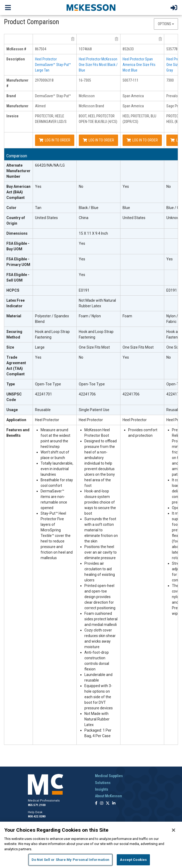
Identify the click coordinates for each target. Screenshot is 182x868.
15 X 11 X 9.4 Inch (93, 233)
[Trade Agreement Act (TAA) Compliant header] (19, 366)
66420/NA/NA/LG (50, 165)
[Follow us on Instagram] (102, 804)
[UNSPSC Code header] (19, 397)
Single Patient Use (94, 410)
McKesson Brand (91, 106)
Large (40, 347)
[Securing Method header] (19, 335)
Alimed (40, 106)
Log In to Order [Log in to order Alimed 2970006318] (55, 140)
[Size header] (19, 348)
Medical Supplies (109, 776)
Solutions (103, 783)
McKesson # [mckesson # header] (16, 49)
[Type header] (19, 384)
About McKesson (109, 796)
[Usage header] (19, 410)
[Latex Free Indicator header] (19, 303)
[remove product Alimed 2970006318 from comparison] (73, 39)
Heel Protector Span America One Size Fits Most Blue (139, 65)
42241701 (44, 394)
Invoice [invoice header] (12, 116)
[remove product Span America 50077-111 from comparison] (160, 39)
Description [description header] (16, 59)
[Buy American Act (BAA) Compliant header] (19, 192)
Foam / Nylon (90, 316)
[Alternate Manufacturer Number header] (19, 171)
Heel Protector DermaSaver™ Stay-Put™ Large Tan (53, 65)
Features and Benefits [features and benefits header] (18, 433)
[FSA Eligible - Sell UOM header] (19, 278)
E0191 (84, 290)
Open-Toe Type (48, 384)
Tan (38, 208)
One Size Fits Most (94, 347)
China (84, 218)
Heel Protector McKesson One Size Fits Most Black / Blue (98, 65)
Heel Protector (47, 420)
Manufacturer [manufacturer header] (17, 106)
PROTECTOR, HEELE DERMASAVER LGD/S (51, 119)
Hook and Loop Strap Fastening (52, 334)
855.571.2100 (37, 805)
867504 (41, 49)
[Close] (174, 830)
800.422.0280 (37, 816)
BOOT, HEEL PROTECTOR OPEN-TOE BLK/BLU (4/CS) (98, 119)
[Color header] (19, 208)
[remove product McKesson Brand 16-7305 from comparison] (116, 39)
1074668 (85, 49)
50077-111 (131, 80)
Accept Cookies (133, 860)
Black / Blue (89, 208)
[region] (91, 845)
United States (46, 218)
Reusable (43, 410)
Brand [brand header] (11, 96)
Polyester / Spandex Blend (52, 319)
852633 (128, 49)
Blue (126, 208)
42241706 (87, 394)
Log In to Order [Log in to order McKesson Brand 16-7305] (98, 140)
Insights (102, 789)
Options (166, 24)
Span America (133, 96)
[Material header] (19, 319)
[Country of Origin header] (19, 221)
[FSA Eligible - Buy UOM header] (19, 246)
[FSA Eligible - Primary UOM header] (19, 262)
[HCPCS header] (19, 291)
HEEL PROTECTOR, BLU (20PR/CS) (139, 119)
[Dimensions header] (19, 234)
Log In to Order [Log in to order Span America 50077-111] (142, 140)
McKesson (87, 96)
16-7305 (85, 80)
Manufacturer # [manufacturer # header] (17, 83)
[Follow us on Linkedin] (114, 804)
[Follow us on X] (108, 804)
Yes (38, 186)
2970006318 (44, 80)
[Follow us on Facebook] (96, 804)
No (81, 186)
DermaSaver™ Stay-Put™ (53, 96)
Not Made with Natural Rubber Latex (97, 303)
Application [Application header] (16, 420)
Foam (127, 316)
